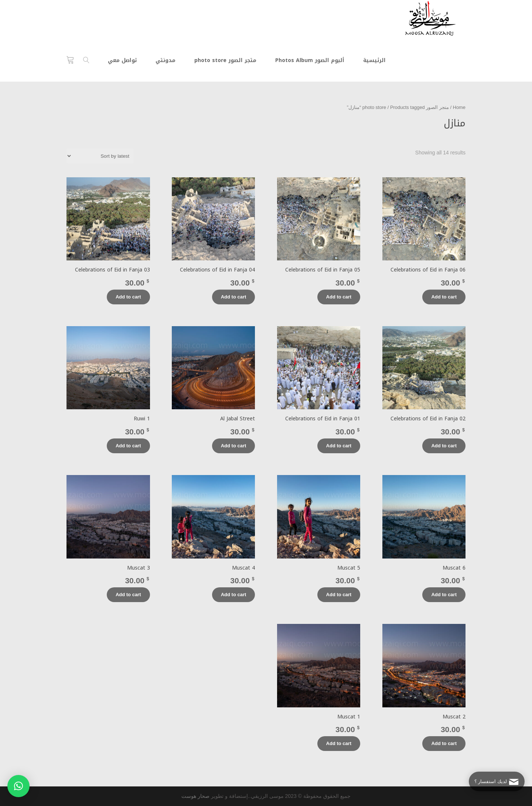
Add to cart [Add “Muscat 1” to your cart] (339, 743)
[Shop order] (100, 156)
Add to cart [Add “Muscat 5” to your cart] (339, 595)
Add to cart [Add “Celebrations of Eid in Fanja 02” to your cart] (444, 446)
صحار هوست (195, 796)
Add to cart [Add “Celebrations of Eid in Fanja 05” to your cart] (339, 297)
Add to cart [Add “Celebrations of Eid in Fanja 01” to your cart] (339, 446)
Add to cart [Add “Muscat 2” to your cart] (444, 743)
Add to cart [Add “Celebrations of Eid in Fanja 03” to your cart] (128, 297)
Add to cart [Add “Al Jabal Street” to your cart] (234, 446)
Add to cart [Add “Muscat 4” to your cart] (234, 595)
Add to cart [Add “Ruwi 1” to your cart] (128, 446)
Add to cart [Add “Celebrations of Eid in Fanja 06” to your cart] (444, 297)
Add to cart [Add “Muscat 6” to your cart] (444, 595)
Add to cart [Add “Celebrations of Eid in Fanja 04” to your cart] (234, 297)
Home (459, 107)
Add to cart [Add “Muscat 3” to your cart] (128, 595)
